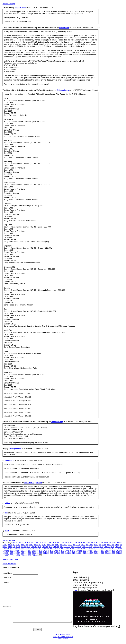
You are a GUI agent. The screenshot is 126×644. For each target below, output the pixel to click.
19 (53, 542)
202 (37, 553)
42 (113, 542)
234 (33, 555)
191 (117, 551)
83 (100, 545)
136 (37, 549)
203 (41, 553)
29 (79, 542)
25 (68, 542)
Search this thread (10, 559)
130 (15, 549)
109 (58, 547)
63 (48, 545)
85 (105, 545)
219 (99, 553)
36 (97, 542)
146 (73, 549)
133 (26, 549)
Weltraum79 (10, 460)
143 (62, 549)
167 (30, 551)
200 (30, 553)
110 (61, 547)
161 (8, 551)
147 (77, 549)
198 (22, 553)
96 (14, 547)
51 (17, 545)
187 (103, 551)
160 (4, 551)
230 (19, 555)
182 (84, 551)
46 (4, 545)
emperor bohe (20, 8)
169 (37, 551)
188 (106, 551)
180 (77, 551)
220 (103, 553)
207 (55, 553)
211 (70, 553)
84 (103, 545)
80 (92, 545)
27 (73, 542)
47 (6, 545)
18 (50, 542)
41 (110, 542)
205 (48, 553)
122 (105, 547)
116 (83, 547)
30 (81, 542)
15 (42, 542)
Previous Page (9, 4)
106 (47, 547)
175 (59, 551)
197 (19, 553)
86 (108, 545)
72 (71, 545)
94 (9, 547)
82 (97, 545)
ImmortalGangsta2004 (33, 483)
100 (25, 547)
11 (32, 542)
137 (41, 549)
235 (37, 555)
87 (110, 545)
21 (58, 542)
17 (47, 542)
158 (117, 549)
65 (53, 545)
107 (50, 547)
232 (26, 555)
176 (62, 551)
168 (33, 551)
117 (87, 547)
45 (120, 542)
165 (22, 551)
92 (4, 547)
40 (107, 542)
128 (8, 549)
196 (15, 553)
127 (4, 549)
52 (19, 545)
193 (4, 553)
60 (40, 545)
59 (37, 545)
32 (87, 542)
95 (11, 547)
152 (95, 549)
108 (54, 547)
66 (56, 545)
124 (112, 547)
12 (34, 542)
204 (44, 553)
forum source (63, 639)
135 (33, 549)
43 (115, 542)
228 (11, 555)
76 (82, 545)
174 (55, 551)
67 (58, 545)
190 (114, 551)
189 (110, 551)
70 (66, 545)
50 (14, 545)
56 (30, 545)
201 (33, 553)
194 (8, 553)
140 (51, 549)
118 (91, 547)
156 (110, 549)
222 (110, 553)
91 (121, 545)
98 (19, 547)
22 (61, 542)
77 (84, 545)
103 (36, 547)
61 (43, 545)
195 (11, 553)
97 (17, 547)
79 (90, 545)
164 (19, 551)
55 (27, 545)
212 (73, 553)
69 (63, 545)
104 (40, 547)
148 (81, 549)
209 (62, 553)
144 (66, 549)
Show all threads (9, 564)
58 (35, 545)
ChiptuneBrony (63, 90)
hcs (6, 513)
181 (81, 551)
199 (26, 553)
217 (92, 553)
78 (87, 545)
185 (95, 551)
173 (51, 551)
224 (117, 553)
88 (113, 545)
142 (59, 549)
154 (103, 549)
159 (121, 549)
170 (41, 551)
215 (84, 553)
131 (19, 549)
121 (102, 547)
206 (51, 553)
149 (84, 549)
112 (69, 547)
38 (102, 542)
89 (116, 545)
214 (81, 553)
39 (105, 542)
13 (37, 542)
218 (95, 553)
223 (114, 553)
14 (40, 542)
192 (121, 551)
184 (92, 551)
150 (88, 549)
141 (55, 549)
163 (15, 551)
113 (72, 547)
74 (77, 545)
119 (94, 547)
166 (26, 551)
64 (51, 545)
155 (106, 549)
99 (22, 547)
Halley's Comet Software (63, 637)
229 (15, 555)
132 (22, 549)
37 (100, 542)
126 (120, 547)
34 (92, 542)
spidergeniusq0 (15, 449)
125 (116, 547)
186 (99, 551)
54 (24, 545)
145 (70, 549)
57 (32, 545)
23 (63, 542)
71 (69, 545)
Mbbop (8, 503)
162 (11, 551)
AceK (7, 531)
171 (44, 551)
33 (89, 542)
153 (99, 549)
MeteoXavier (64, 28)
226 (4, 555)
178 (70, 551)
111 (65, 547)
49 (11, 545)
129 (11, 549)
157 (114, 549)
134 (30, 549)
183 (88, 551)
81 (95, 545)
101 (29, 547)
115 (80, 547)
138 (44, 549)
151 (92, 549)
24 (66, 542)
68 (61, 545)
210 (66, 553)
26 (71, 542)
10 (29, 542)
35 (94, 542)
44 (118, 542)
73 (74, 545)
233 (30, 555)
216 (88, 553)
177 (66, 551)
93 (6, 547)
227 (8, 555)
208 (59, 553)
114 (76, 547)
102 (32, 547)
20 (55, 542)
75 (79, 545)
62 (45, 545)
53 (22, 545)
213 (77, 553)
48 (9, 545)
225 (121, 553)
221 (106, 553)
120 (98, 547)
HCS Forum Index (63, 635)
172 (48, 551)
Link (81, 590)
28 (76, 542)
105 (43, 547)
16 (45, 542)
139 (48, 549)
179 (73, 551)
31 (84, 542)
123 (109, 547)
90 (118, 545)
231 (22, 555)
